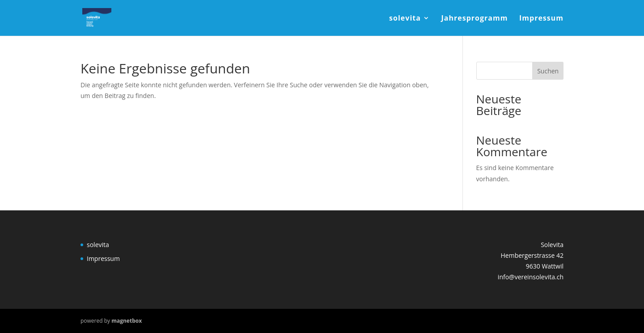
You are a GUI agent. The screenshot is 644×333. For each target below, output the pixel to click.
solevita (405, 19)
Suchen (548, 71)
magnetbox (127, 321)
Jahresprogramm (475, 19)
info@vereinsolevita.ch (531, 277)
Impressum (541, 19)
